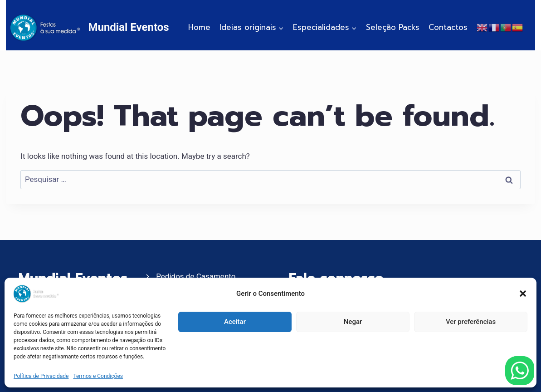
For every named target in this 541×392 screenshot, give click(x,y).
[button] (523, 294)
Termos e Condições (98, 376)
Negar (353, 322)
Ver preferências (471, 322)
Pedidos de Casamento (196, 276)
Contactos (448, 27)
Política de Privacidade (41, 376)
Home (199, 27)
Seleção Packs (393, 27)
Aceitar (235, 322)
